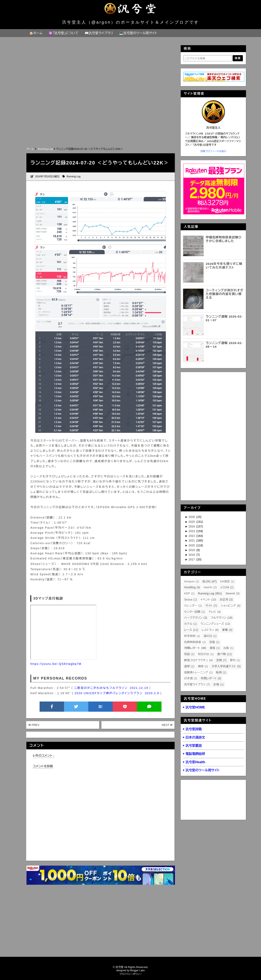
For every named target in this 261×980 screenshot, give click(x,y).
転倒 (221, 672)
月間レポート (195, 648)
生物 (221, 660)
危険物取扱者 (195, 642)
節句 (235, 660)
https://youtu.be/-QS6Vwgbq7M (56, 664)
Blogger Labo (137, 970)
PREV (34, 725)
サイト (211, 606)
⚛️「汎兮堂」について (64, 33)
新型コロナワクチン (198, 660)
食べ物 (225, 654)
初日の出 (206, 654)
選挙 (189, 666)
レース (191, 630)
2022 (192, 536)
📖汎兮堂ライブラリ (99, 33)
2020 (192, 545)
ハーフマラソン (196, 618)
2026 (192, 517)
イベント (208, 600)
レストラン (210, 630)
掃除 (203, 666)
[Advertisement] (100, 116)
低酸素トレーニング (198, 672)
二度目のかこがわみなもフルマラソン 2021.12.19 (111, 688)
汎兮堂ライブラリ (197, 684)
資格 (215, 648)
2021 (192, 540)
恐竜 (214, 642)
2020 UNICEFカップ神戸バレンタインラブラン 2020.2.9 (117, 693)
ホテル (190, 624)
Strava (191, 600)
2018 (192, 555)
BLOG (210, 581)
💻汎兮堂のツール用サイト (138, 33)
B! (101, 707)
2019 (192, 550)
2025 (192, 522)
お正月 (226, 600)
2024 (192, 526)
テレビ (215, 612)
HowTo (210, 587)
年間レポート (211, 678)
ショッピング (231, 606)
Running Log (73, 176)
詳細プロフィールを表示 (213, 151)
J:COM (227, 587)
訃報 (219, 684)
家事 (227, 630)
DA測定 (227, 581)
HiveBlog (192, 587)
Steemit (232, 593)
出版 (228, 648)
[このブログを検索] (208, 58)
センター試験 (195, 612)
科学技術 (192, 636)
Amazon (192, 581)
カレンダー (193, 606)
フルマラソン (222, 618)
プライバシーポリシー (131, 974)
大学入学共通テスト (226, 666)
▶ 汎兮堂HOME (194, 707)
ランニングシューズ (215, 624)
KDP (189, 593)
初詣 (189, 654)
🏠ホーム (36, 33)
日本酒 (191, 678)
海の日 (210, 636)
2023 (192, 531)
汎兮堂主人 (213, 128)
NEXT (167, 725)
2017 (192, 559)
